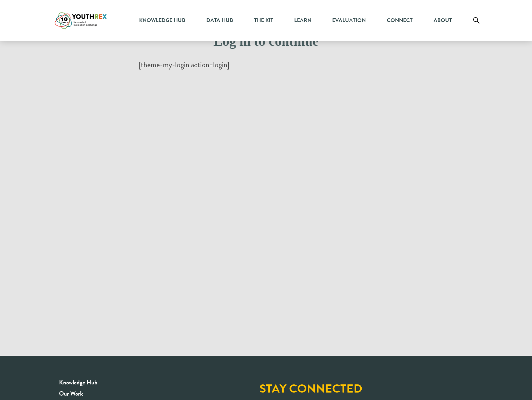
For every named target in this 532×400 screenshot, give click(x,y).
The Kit (264, 20)
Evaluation (349, 20)
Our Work (71, 393)
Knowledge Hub (162, 20)
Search (476, 25)
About (443, 20)
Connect (400, 20)
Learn (303, 20)
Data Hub (220, 20)
